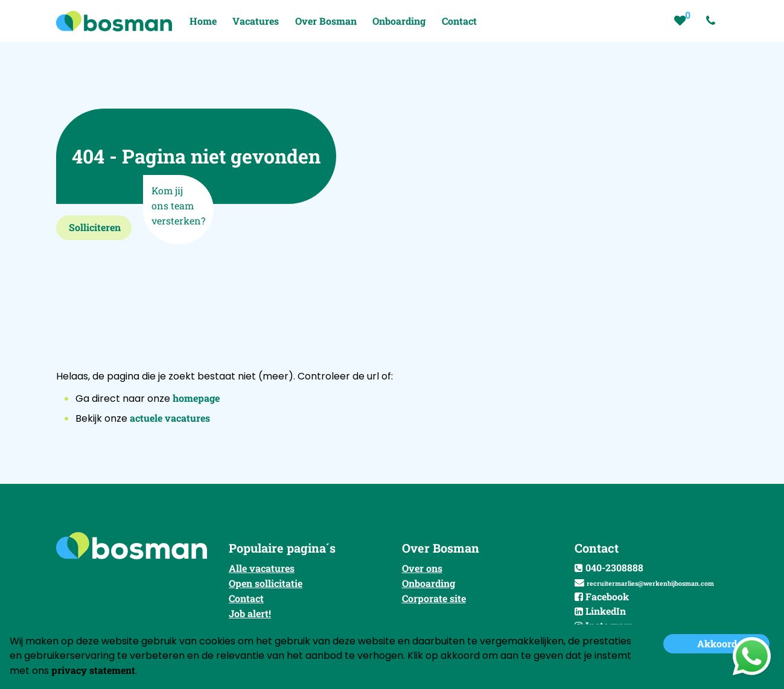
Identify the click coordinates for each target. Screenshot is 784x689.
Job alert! (250, 613)
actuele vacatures (170, 418)
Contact (246, 598)
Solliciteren (95, 227)
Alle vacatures (262, 568)
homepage (196, 398)
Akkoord (717, 643)
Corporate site (434, 598)
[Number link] (713, 21)
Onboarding (429, 583)
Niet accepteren (717, 669)
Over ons (422, 568)
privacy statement (93, 670)
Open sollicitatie (266, 583)
